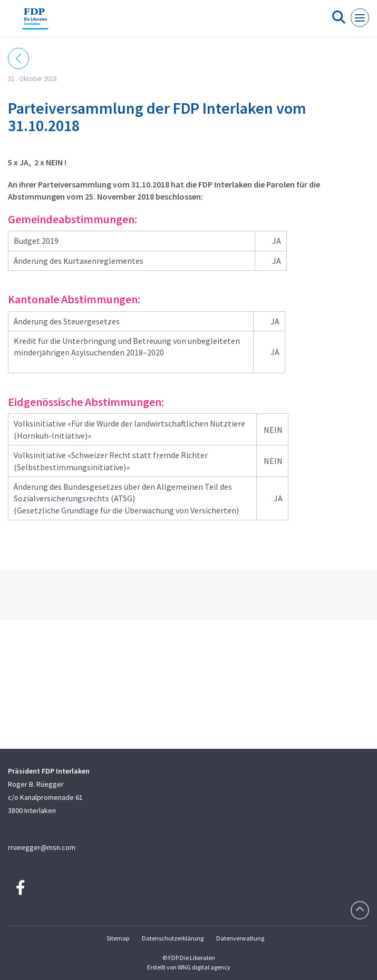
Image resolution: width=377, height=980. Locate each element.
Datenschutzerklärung (173, 938)
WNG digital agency (204, 967)
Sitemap (118, 938)
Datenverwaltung (240, 938)
